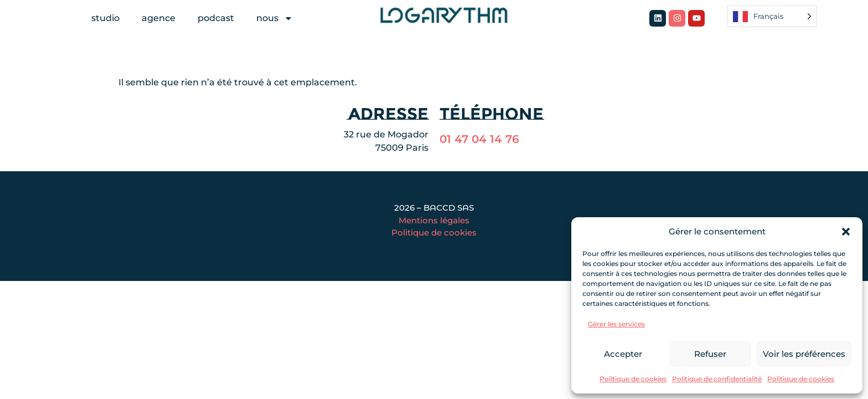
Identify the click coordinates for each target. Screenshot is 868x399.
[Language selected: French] (772, 16)
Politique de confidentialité (717, 379)
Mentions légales (434, 220)
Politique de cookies (633, 379)
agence (159, 18)
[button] (846, 232)
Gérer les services (616, 324)
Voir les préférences (804, 354)
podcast (216, 18)
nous (275, 18)
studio (105, 18)
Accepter (623, 354)
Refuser (710, 354)
